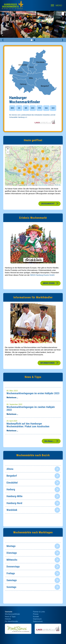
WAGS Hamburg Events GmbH (42, 275)
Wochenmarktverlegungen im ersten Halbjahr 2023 (33, 393)
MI (26, 108)
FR (39, 108)
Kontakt (36, 617)
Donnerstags (13, 567)
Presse (36, 614)
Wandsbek (12, 510)
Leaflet (30, 185)
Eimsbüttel (12, 483)
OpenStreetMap (43, 185)
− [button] (8, 152)
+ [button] (8, 149)
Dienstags (12, 553)
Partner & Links (39, 612)
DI (19, 108)
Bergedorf (12, 476)
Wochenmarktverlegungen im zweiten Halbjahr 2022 (31, 408)
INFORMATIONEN (47, 363)
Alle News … (50, 441)
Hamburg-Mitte (14, 496)
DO (33, 108)
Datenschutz (38, 621)
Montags (11, 546)
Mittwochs (12, 560)
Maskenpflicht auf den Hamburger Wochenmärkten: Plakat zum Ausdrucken (28, 425)
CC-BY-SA (57, 185)
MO (12, 108)
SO (53, 108)
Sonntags (11, 587)
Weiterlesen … (12, 398)
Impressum (37, 619)
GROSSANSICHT (48, 204)
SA (46, 108)
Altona (10, 469)
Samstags (12, 580)
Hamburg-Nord (14, 503)
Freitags (11, 573)
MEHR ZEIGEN (49, 283)
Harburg (11, 489)
